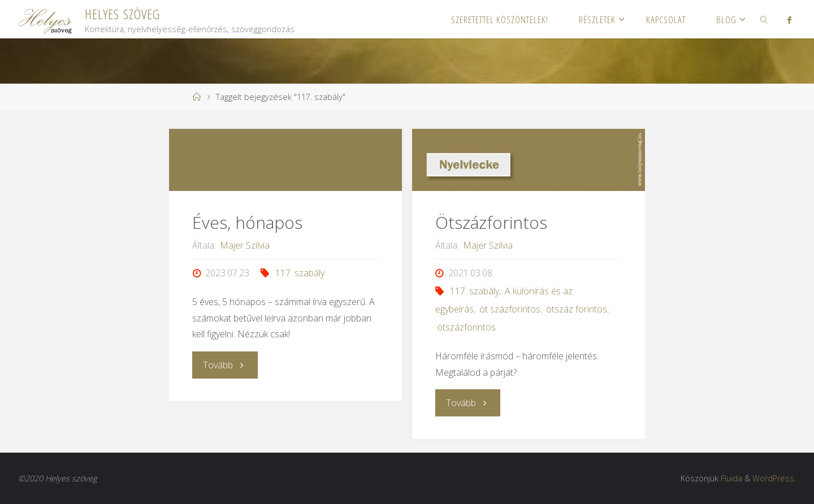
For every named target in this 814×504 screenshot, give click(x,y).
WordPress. (774, 478)
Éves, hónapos (247, 222)
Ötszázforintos (491, 222)
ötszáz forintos (577, 309)
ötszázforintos (466, 327)
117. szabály (300, 273)
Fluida (731, 478)
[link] (764, 19)
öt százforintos (510, 309)
